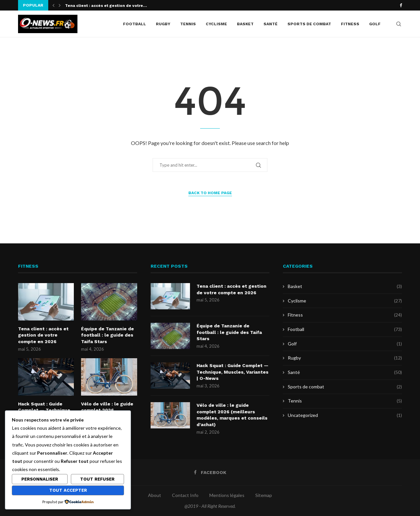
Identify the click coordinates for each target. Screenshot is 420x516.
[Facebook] (401, 5)
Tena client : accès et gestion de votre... (106, 6)
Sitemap (264, 495)
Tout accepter (68, 490)
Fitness (350, 24)
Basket (245, 24)
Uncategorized (345, 415)
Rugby (163, 24)
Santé (271, 24)
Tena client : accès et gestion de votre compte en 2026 (43, 335)
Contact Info (185, 495)
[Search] (399, 24)
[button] (53, 5)
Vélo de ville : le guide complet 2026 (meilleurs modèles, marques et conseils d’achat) (232, 415)
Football (135, 24)
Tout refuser (97, 479)
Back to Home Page (210, 193)
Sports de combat (309, 24)
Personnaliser (40, 479)
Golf (375, 24)
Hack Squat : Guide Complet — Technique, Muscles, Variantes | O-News (232, 372)
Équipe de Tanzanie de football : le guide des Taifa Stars (107, 335)
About (155, 495)
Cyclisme (216, 24)
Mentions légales (227, 495)
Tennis (188, 24)
